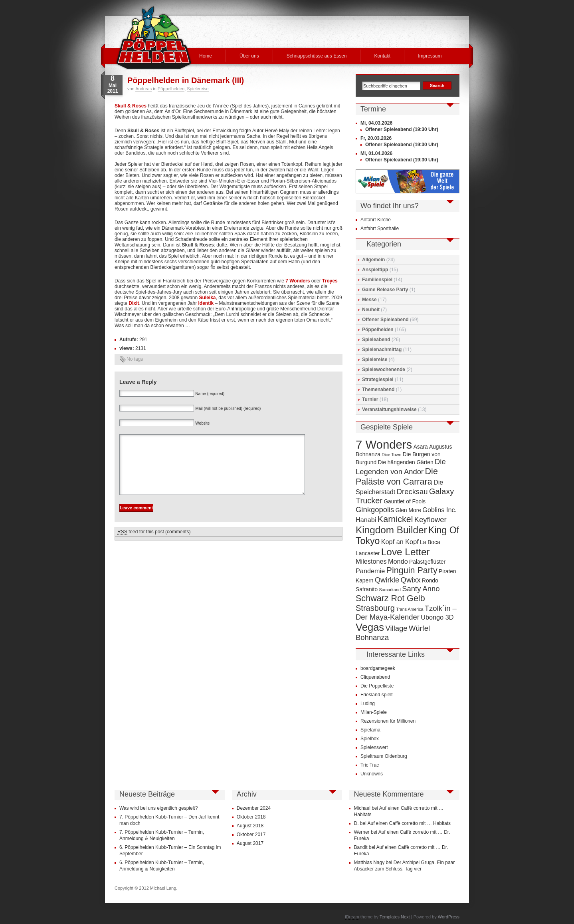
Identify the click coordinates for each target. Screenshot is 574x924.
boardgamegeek (378, 668)
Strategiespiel (378, 380)
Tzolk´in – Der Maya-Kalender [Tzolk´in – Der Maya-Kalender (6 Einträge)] (406, 613)
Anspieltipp (375, 270)
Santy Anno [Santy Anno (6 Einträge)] (421, 589)
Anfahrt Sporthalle (380, 229)
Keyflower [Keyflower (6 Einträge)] (430, 520)
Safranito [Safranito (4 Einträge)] (367, 589)
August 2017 (250, 843)
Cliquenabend (375, 677)
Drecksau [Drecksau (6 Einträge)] (412, 492)
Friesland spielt (377, 695)
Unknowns (372, 774)
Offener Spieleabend (385, 320)
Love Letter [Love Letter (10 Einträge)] (406, 552)
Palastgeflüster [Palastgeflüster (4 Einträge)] (427, 562)
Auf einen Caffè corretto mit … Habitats (409, 823)
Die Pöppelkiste (377, 686)
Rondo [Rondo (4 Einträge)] (430, 581)
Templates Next (395, 917)
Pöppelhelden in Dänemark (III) (186, 80)
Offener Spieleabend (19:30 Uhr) (402, 129)
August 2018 (250, 826)
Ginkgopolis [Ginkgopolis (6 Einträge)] (375, 510)
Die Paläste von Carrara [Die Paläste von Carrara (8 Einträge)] (397, 476)
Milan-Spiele (374, 712)
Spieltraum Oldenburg (384, 756)
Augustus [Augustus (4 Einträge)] (440, 447)
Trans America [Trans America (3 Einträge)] (410, 609)
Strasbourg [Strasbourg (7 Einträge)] (375, 608)
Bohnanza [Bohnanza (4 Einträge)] (368, 454)
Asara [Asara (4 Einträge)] (421, 447)
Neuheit (371, 310)
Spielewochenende (384, 370)
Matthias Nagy (369, 862)
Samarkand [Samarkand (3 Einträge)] (390, 590)
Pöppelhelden (171, 89)
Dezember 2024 (254, 808)
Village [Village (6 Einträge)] (397, 628)
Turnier (370, 399)
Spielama (370, 730)
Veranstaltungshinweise (389, 409)
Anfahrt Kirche (376, 220)
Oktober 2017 (251, 835)
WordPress (449, 917)
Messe (369, 300)
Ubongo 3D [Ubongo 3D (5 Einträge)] (437, 617)
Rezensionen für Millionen (388, 721)
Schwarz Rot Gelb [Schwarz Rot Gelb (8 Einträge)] (390, 598)
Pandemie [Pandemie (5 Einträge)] (370, 571)
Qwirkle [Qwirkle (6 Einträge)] (387, 580)
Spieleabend (376, 340)
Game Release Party (385, 290)
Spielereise (198, 89)
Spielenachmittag (382, 350)
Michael (362, 808)
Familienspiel (377, 280)
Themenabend (378, 389)
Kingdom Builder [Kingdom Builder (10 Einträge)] (391, 530)
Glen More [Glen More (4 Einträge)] (408, 510)
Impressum (430, 56)
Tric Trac (370, 765)
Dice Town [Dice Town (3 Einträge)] (391, 455)
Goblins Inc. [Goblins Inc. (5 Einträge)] (439, 510)
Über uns (249, 56)
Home (206, 56)
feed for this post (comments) (154, 544)
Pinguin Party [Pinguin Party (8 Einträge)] (412, 570)
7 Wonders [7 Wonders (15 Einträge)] (384, 444)
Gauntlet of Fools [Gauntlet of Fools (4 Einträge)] (405, 502)
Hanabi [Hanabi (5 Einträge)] (366, 520)
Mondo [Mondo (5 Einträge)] (398, 561)
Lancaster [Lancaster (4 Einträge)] (368, 553)
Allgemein (373, 260)
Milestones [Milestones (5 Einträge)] (371, 561)
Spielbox (370, 739)
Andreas (143, 89)
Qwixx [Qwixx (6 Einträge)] (411, 580)
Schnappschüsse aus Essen (317, 56)
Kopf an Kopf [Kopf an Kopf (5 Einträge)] (400, 542)
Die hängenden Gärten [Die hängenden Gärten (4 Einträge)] (405, 462)
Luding (368, 703)
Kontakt (382, 56)
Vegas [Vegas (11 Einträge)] (370, 627)
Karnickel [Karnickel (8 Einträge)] (395, 519)
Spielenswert (374, 747)
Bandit (360, 847)
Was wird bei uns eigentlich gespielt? (158, 808)
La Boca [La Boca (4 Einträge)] (430, 542)
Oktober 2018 (251, 817)
